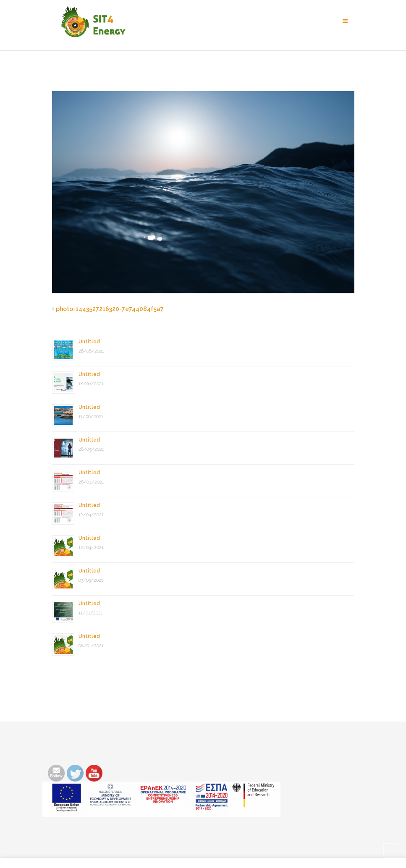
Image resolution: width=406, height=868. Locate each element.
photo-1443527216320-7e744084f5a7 (110, 309)
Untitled (89, 342)
